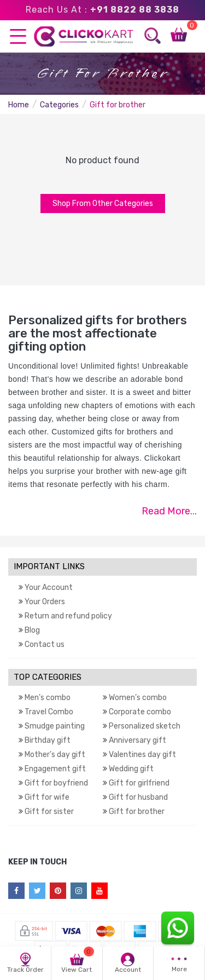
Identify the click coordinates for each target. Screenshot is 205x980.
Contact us (45, 644)
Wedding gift (131, 769)
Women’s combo (138, 698)
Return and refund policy (68, 616)
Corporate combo (140, 712)
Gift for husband (138, 797)
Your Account (49, 588)
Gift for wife (47, 797)
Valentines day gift (142, 755)
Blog (32, 630)
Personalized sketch (145, 726)
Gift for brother (137, 812)
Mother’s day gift (55, 755)
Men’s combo (48, 698)
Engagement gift (55, 769)
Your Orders (45, 602)
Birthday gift (48, 740)
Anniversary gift (137, 740)
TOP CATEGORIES (48, 677)
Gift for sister (49, 812)
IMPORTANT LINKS (49, 566)
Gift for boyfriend (56, 783)
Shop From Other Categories (103, 204)
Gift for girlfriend (139, 783)
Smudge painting (55, 726)
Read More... (169, 511)
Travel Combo (49, 712)
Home (19, 105)
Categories (59, 105)
